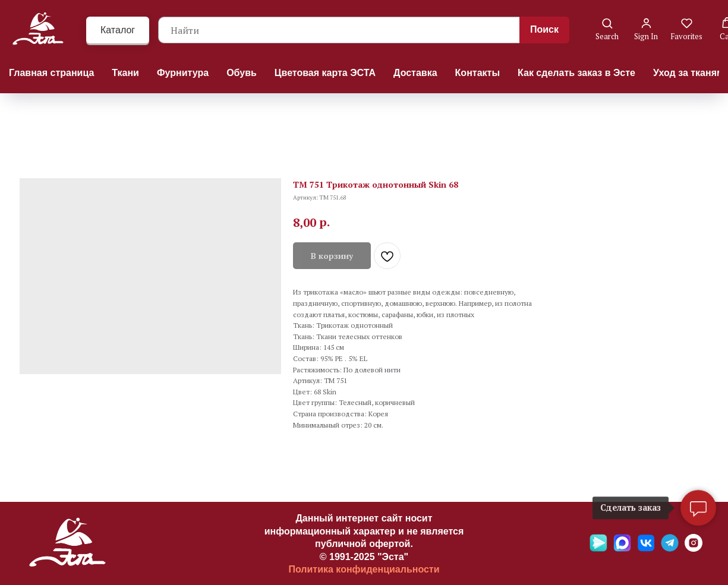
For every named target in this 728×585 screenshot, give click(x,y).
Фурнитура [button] (183, 73)
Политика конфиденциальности (364, 569)
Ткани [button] (125, 73)
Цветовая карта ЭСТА (325, 73)
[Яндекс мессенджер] (598, 548)
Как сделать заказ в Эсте (576, 73)
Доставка (415, 73)
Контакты (478, 73)
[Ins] (694, 548)
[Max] (622, 548)
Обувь (242, 73)
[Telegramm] (670, 548)
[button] (607, 29)
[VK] (646, 548)
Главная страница (51, 73)
